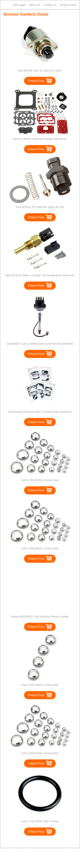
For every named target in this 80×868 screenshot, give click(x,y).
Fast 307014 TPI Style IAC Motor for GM (40, 207)
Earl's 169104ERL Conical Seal (40, 548)
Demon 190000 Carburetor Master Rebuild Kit (40, 139)
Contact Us (50, 5)
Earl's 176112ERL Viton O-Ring (40, 821)
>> (47, 841)
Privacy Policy (68, 5)
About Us (35, 5)
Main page (19, 5)
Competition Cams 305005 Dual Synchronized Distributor (40, 344)
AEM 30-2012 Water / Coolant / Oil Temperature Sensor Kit (40, 275)
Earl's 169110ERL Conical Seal (40, 685)
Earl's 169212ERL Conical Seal (40, 753)
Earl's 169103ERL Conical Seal (40, 480)
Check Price (36, 81)
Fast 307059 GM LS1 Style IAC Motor (40, 71)
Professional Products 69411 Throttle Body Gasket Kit (40, 412)
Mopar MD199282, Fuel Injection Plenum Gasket (40, 617)
